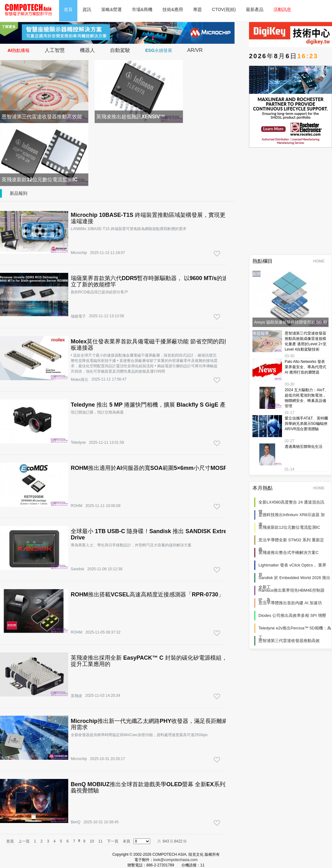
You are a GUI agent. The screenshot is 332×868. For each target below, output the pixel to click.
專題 (197, 9)
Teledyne (78, 442)
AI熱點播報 (19, 50)
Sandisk (77, 569)
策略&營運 (111, 9)
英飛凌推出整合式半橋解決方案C (288, 552)
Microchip (79, 253)
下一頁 (113, 841)
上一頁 (24, 841)
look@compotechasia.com (176, 860)
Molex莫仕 (80, 380)
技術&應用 (173, 9)
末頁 (126, 841)
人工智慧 (55, 50)
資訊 (87, 9)
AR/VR (195, 50)
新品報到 (19, 193)
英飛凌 (76, 696)
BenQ (76, 822)
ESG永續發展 (159, 50)
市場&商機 (142, 9)
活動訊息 (282, 9)
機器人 (87, 50)
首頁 (68, 9)
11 (100, 841)
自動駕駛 (120, 50)
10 (92, 841)
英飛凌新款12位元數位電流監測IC (289, 527)
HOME (321, 261)
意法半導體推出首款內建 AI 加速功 (290, 603)
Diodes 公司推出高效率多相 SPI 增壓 (292, 615)
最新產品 (255, 9)
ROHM (77, 506)
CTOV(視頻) (224, 9)
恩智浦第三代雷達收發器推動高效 (289, 641)
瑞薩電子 (78, 316)
